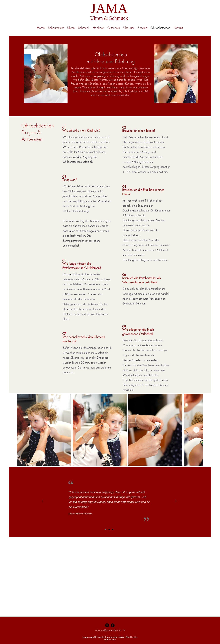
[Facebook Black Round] (113, 625)
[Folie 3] (113, 530)
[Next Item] (196, 430)
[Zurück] (42, 501)
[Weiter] (176, 501)
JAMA (109, 8)
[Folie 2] (109, 530)
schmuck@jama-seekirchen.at (110, 630)
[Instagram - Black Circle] (107, 625)
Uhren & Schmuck (109, 18)
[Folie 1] (106, 530)
